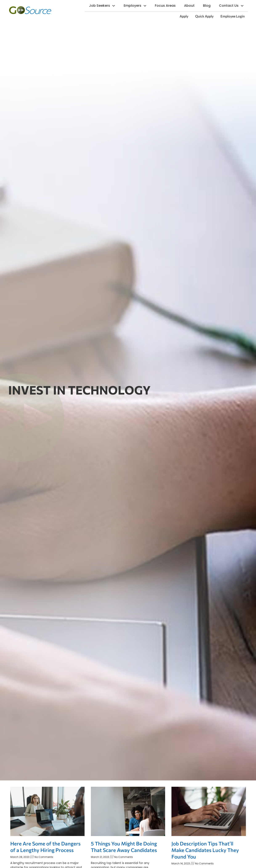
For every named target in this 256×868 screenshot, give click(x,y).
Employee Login (234, 17)
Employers (137, 6)
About (191, 7)
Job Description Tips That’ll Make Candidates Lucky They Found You (205, 850)
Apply (186, 17)
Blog (209, 7)
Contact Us (233, 6)
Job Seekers (104, 6)
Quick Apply (206, 17)
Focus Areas (167, 7)
